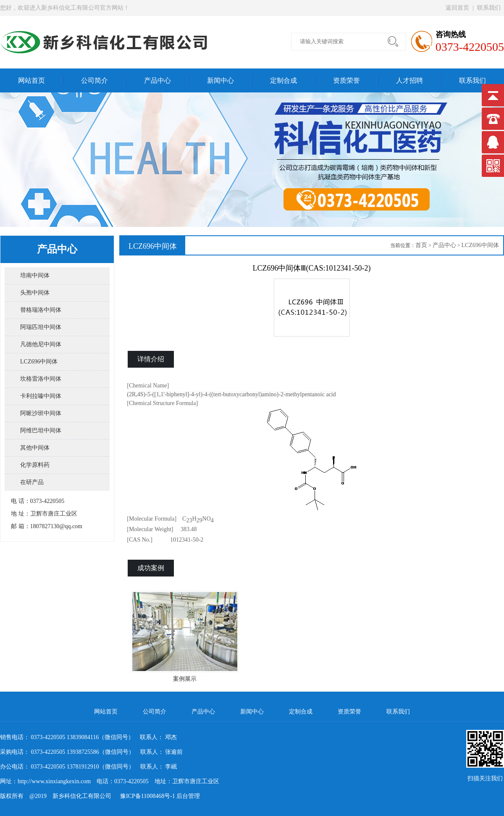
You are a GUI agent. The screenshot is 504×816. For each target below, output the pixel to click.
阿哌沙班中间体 (41, 413)
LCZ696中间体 (39, 362)
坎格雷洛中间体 (41, 379)
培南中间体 (35, 275)
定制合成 (283, 80)
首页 (421, 245)
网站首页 (31, 80)
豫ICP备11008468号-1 (144, 796)
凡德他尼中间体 (41, 344)
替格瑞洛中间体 (41, 310)
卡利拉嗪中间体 (41, 396)
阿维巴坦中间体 (41, 430)
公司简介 (94, 80)
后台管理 (188, 796)
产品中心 (157, 80)
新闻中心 (220, 80)
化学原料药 (35, 465)
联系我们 (489, 8)
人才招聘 (409, 80)
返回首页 (457, 8)
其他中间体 (35, 448)
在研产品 (32, 482)
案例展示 (185, 636)
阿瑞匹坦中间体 (41, 327)
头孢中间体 (35, 293)
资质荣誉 (346, 80)
